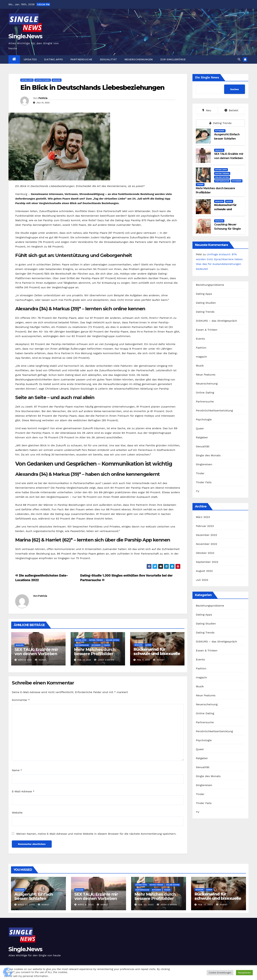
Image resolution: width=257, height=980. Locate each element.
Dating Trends (96, 640)
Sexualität (108, 59)
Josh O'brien (104, 660)
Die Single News (207, 77)
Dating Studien (43, 80)
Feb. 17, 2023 (205, 905)
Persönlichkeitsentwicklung (214, 410)
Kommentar (21, 700)
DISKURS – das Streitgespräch (216, 321)
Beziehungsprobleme (210, 285)
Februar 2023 (205, 526)
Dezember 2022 (206, 535)
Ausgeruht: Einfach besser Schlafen (34, 896)
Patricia (43, 98)
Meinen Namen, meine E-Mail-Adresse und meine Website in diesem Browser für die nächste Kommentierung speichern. (96, 834)
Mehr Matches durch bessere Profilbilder (95, 652)
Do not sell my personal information (26, 976)
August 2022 (204, 571)
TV (198, 491)
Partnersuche (81, 59)
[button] (239, 59)
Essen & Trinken (207, 330)
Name (17, 770)
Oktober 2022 (205, 553)
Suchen (235, 89)
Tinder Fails (204, 482)
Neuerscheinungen (139, 59)
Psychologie (204, 419)
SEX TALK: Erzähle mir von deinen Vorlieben (36, 652)
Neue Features (206, 375)
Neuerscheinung (207, 384)
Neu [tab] (207, 110)
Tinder (107, 645)
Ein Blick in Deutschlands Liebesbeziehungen (92, 87)
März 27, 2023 (26, 905)
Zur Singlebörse (173, 59)
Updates (30, 59)
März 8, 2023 (86, 905)
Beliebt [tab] (231, 110)
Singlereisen (204, 464)
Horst (41, 660)
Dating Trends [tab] (220, 123)
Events (200, 339)
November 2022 (206, 544)
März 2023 (203, 517)
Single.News (25, 36)
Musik (200, 366)
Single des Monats (208, 455)
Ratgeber (96, 645)
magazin (57, 80)
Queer (148, 645)
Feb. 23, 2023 (146, 905)
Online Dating (112, 640)
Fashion (201, 348)
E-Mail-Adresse (23, 791)
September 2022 (207, 562)
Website (17, 813)
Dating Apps (54, 59)
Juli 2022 (202, 580)
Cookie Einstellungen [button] (220, 973)
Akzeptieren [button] (244, 973)
